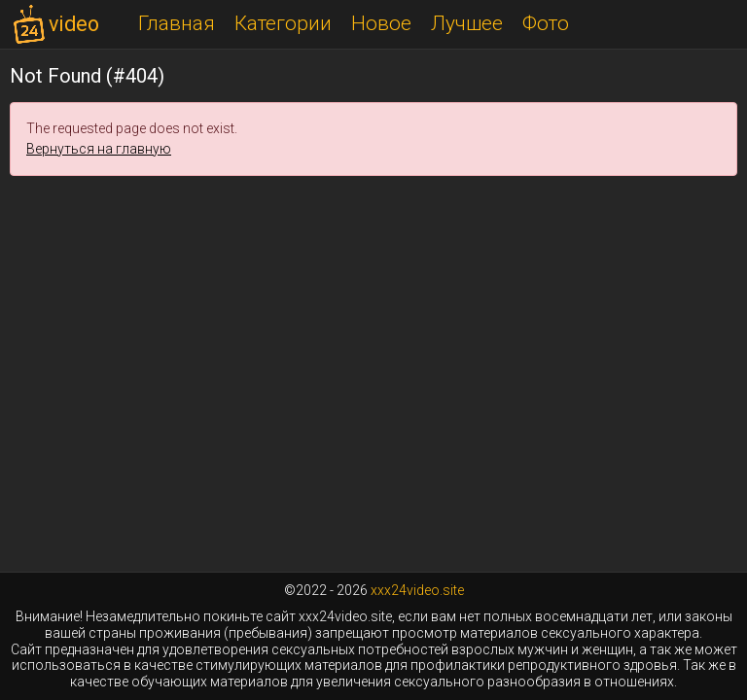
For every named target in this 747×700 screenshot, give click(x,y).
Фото (546, 23)
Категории (283, 23)
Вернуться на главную (99, 149)
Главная (177, 23)
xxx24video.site (417, 590)
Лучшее (467, 23)
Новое (381, 23)
